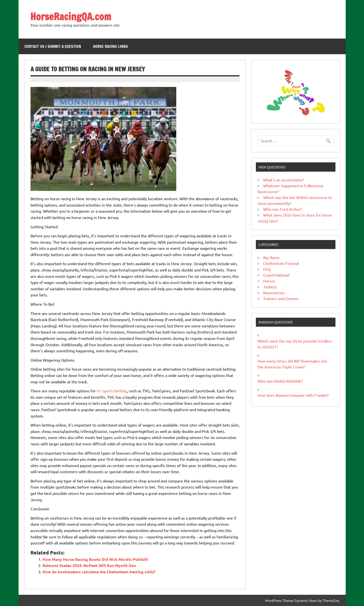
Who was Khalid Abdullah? (280, 381)
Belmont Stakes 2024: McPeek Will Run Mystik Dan (89, 565)
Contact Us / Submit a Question (53, 46)
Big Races (271, 257)
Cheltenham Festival (281, 263)
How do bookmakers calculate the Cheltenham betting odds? (99, 572)
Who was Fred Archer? (282, 209)
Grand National (276, 275)
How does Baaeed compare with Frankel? (293, 395)
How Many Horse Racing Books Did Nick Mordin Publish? (95, 559)
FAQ (267, 269)
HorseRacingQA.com (71, 16)
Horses (269, 281)
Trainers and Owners (281, 298)
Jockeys (270, 287)
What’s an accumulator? (283, 180)
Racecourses (274, 293)
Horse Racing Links (110, 46)
